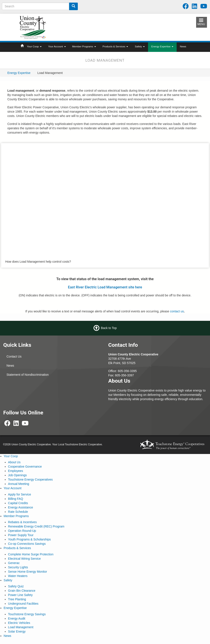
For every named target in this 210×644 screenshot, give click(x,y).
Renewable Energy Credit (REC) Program (36, 526)
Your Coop (34, 46)
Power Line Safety (20, 595)
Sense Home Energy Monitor (28, 572)
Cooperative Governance (25, 467)
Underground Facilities (23, 604)
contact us (177, 311)
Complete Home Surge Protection (31, 554)
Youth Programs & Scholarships (29, 539)
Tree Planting (17, 599)
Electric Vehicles (19, 623)
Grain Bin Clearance (22, 591)
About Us (14, 462)
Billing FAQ (15, 499)
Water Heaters (18, 576)
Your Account (57, 46)
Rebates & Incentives (22, 522)
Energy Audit (17, 618)
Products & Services (115, 46)
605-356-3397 (125, 375)
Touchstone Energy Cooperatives (30, 479)
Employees (15, 471)
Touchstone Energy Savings (27, 614)
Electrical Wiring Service (24, 559)
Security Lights (18, 567)
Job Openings (17, 475)
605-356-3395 (127, 371)
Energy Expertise (162, 46)
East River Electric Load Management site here (105, 287)
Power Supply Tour (21, 535)
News (183, 46)
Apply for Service (20, 494)
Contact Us (14, 356)
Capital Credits (18, 503)
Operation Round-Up (22, 531)
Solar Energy (17, 631)
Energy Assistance (20, 507)
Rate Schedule (18, 512)
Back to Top (109, 328)
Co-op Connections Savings (27, 544)
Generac (14, 563)
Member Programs (84, 46)
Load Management (21, 627)
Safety (140, 46)
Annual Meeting (19, 484)
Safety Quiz (16, 586)
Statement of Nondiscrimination (28, 375)
